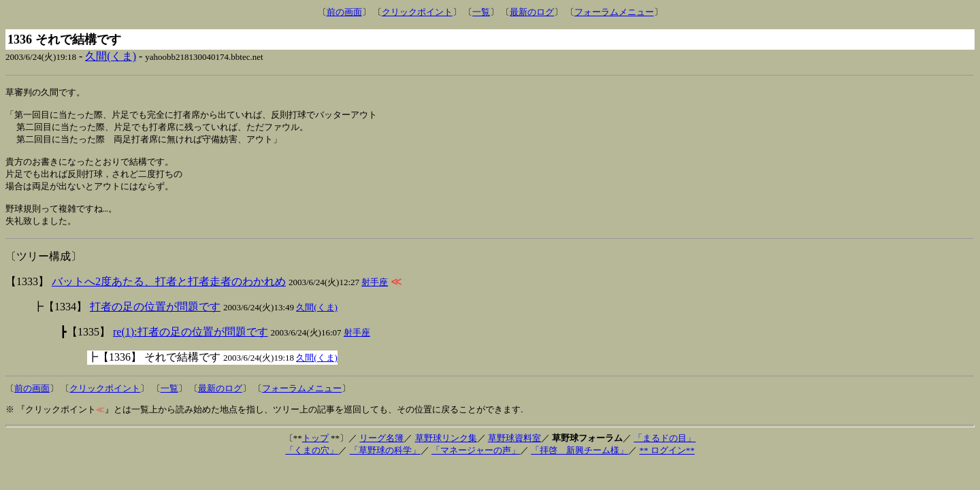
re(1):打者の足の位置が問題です (191, 344)
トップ (315, 450)
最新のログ (532, 12)
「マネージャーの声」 (476, 462)
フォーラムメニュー (614, 12)
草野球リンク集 (446, 450)
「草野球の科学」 (385, 462)
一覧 (481, 12)
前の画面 (344, 12)
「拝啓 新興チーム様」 (579, 462)
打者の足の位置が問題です (155, 319)
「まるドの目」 (665, 450)
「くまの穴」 (312, 462)
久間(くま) (111, 56)
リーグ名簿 (381, 450)
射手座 (375, 294)
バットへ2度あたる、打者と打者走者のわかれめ (169, 294)
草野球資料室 (514, 450)
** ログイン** (667, 462)
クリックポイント (417, 12)
